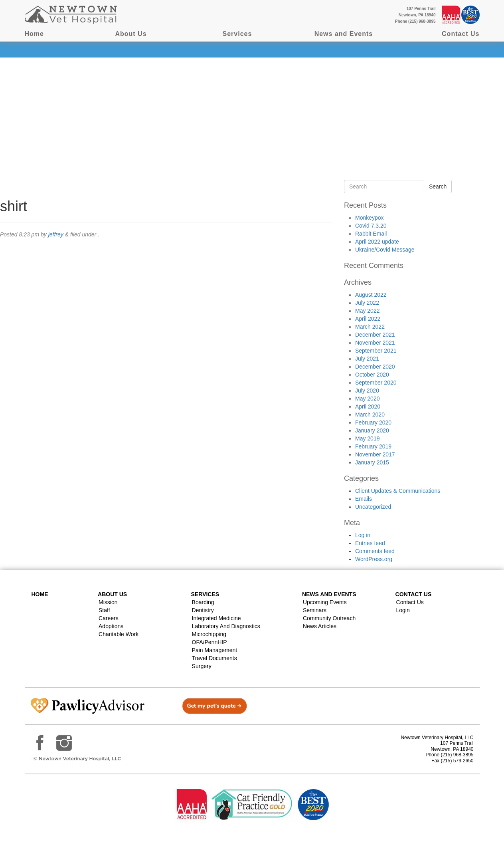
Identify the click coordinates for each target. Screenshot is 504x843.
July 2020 (367, 391)
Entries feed (370, 543)
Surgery (202, 666)
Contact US (414, 594)
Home (34, 34)
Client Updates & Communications (398, 491)
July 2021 (367, 359)
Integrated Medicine (216, 618)
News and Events (344, 34)
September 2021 (376, 351)
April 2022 (368, 319)
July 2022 (367, 303)
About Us (131, 34)
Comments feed (375, 551)
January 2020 (372, 430)
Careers (109, 618)
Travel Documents (214, 658)
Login (403, 610)
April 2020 (368, 407)
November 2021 (375, 343)
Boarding (203, 602)
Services (237, 34)
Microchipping (209, 634)
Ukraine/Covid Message (385, 250)
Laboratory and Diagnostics (226, 626)
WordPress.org (374, 559)
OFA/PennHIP (210, 642)
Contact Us (461, 34)
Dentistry (203, 610)
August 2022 (371, 295)
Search (438, 186)
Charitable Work (119, 634)
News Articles (320, 626)
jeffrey (56, 234)
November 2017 (375, 454)
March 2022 (370, 327)
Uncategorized (373, 507)
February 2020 (373, 422)
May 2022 (367, 311)
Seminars (315, 610)
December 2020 (375, 367)
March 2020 (370, 415)
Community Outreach (329, 618)
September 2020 (376, 383)
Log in (363, 535)
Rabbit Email (371, 234)
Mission (108, 602)
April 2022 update (377, 242)
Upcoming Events (325, 602)
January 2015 (372, 462)
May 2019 (367, 438)
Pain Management (215, 650)
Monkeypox (370, 218)
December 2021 (375, 335)
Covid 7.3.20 (371, 226)
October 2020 (372, 375)
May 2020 (367, 399)
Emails (364, 499)
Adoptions (111, 626)
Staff (104, 610)
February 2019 (373, 446)
